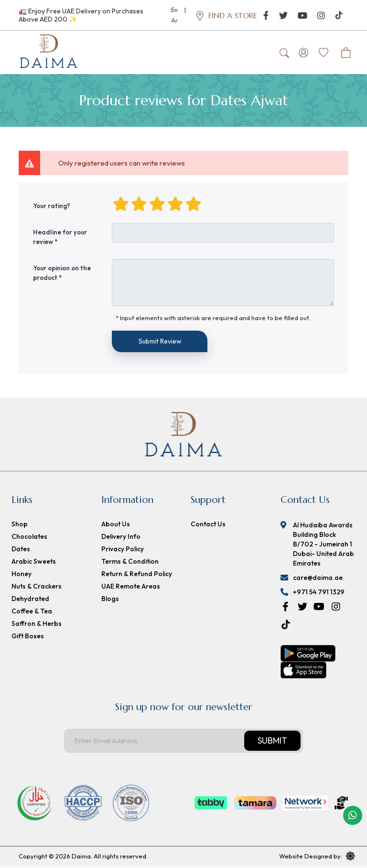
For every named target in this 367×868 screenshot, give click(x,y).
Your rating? (51, 208)
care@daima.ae (318, 580)
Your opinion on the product (62, 275)
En (174, 10)
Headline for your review (60, 239)
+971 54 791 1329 (319, 594)
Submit (272, 742)
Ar (174, 20)
